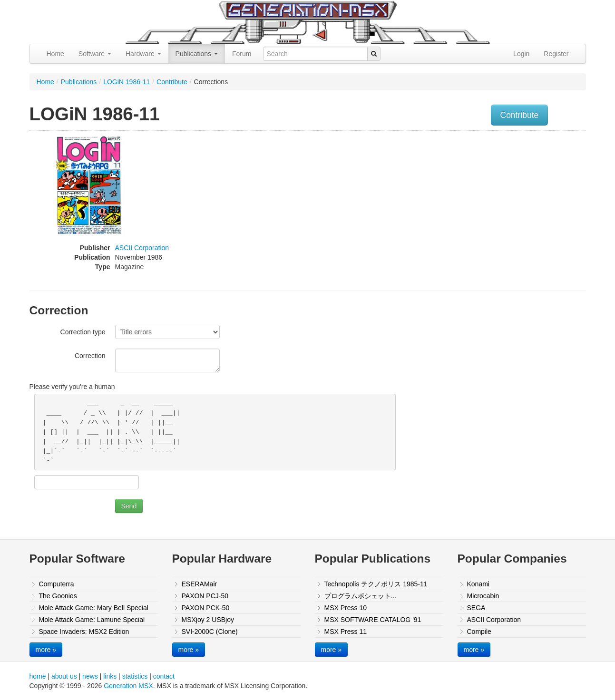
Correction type (83, 332)
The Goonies (58, 596)
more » (46, 650)
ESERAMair (200, 584)
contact (164, 676)
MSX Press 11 (346, 632)
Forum (242, 54)
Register (556, 54)
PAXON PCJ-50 (205, 596)
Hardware (143, 54)
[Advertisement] (490, 202)
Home (55, 54)
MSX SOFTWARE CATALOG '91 (373, 620)
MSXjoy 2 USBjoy (208, 620)
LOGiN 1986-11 (127, 82)
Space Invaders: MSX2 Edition (84, 632)
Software (95, 54)
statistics (135, 676)
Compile (479, 632)
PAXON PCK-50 (206, 608)
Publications (197, 54)
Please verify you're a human (72, 387)
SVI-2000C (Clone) (210, 632)
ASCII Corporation (142, 248)
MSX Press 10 (346, 608)
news (90, 676)
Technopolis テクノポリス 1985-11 (376, 584)
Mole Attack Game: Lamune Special (92, 620)
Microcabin (483, 596)
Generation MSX (128, 686)
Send (129, 506)
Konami (478, 584)
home (38, 676)
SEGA (476, 608)
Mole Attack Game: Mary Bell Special (94, 608)
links (110, 676)
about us (64, 676)
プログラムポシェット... (361, 596)
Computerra (57, 584)
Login (521, 54)
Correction (90, 356)
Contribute (172, 82)
